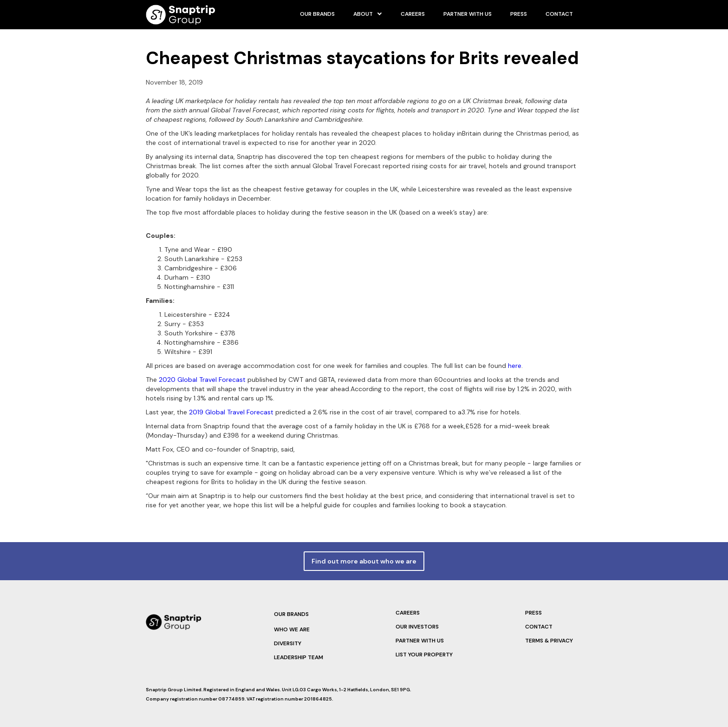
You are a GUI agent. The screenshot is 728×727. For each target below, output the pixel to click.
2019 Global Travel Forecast (231, 412)
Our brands (291, 614)
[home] (181, 15)
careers (413, 14)
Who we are (292, 629)
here (515, 366)
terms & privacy (549, 641)
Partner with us (468, 14)
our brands (317, 14)
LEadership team (299, 657)
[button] (368, 14)
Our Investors (417, 627)
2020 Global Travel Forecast (202, 380)
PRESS (519, 14)
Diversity (288, 643)
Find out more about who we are (364, 561)
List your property (424, 655)
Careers (408, 613)
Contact (559, 14)
